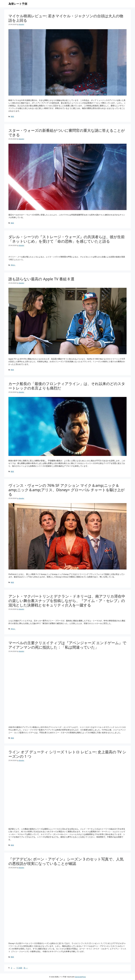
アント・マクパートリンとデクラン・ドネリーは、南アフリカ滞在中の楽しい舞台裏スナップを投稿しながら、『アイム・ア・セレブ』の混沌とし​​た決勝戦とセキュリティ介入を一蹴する (67, 601)
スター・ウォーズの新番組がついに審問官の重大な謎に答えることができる (67, 133)
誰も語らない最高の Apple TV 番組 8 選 (41, 279)
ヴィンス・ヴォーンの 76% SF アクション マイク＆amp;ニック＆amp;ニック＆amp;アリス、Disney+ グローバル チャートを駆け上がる (66, 490)
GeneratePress (80, 977)
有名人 (13, 265)
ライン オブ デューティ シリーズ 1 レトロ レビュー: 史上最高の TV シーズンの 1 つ (67, 754)
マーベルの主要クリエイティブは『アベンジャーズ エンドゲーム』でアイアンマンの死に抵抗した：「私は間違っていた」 (67, 645)
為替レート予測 (18, 4)
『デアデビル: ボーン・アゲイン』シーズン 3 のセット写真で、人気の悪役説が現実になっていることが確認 (66, 861)
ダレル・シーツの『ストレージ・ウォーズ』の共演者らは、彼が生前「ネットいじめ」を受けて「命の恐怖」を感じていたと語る (67, 239)
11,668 (19, 968)
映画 (12, 116)
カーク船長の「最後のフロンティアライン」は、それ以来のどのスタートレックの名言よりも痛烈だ (67, 386)
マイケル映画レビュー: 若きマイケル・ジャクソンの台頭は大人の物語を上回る (66, 18)
